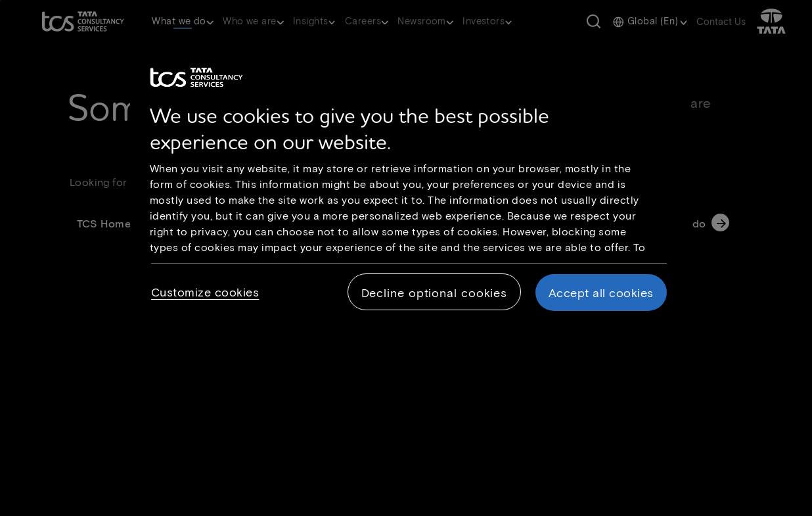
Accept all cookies (601, 293)
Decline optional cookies (435, 293)
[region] (410, 193)
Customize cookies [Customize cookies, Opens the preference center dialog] (205, 292)
